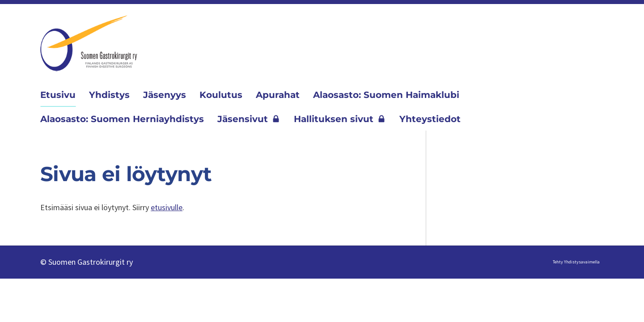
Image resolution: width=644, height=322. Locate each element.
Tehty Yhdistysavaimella (576, 262)
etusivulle (167, 207)
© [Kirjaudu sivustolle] (44, 262)
